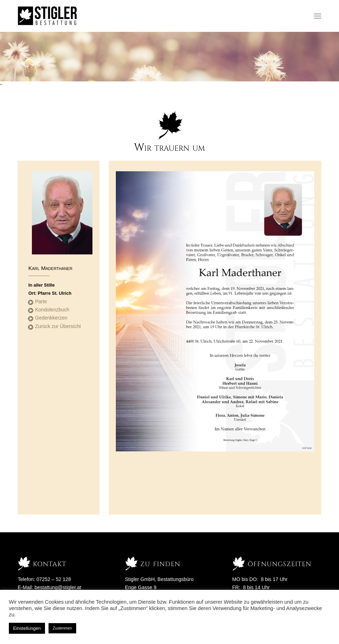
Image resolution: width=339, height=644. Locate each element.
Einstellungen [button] (27, 628)
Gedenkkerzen (51, 318)
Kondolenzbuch (52, 310)
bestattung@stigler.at (58, 587)
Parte (41, 301)
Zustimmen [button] (62, 628)
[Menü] (318, 16)
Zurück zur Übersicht (58, 326)
